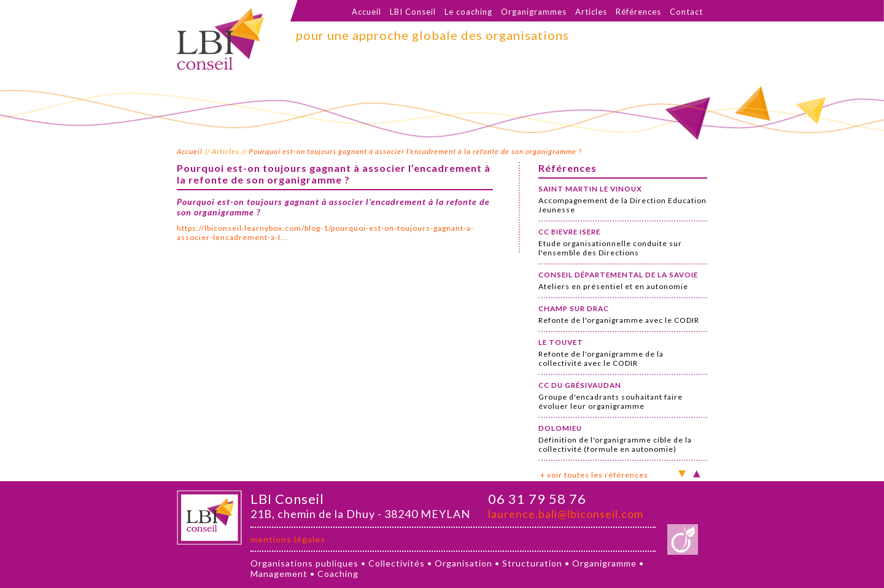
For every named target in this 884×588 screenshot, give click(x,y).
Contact (686, 12)
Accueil (366, 12)
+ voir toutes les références (594, 475)
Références (638, 12)
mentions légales (288, 539)
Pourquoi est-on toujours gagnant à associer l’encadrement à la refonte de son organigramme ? (415, 151)
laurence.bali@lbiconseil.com (566, 514)
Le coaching (468, 12)
